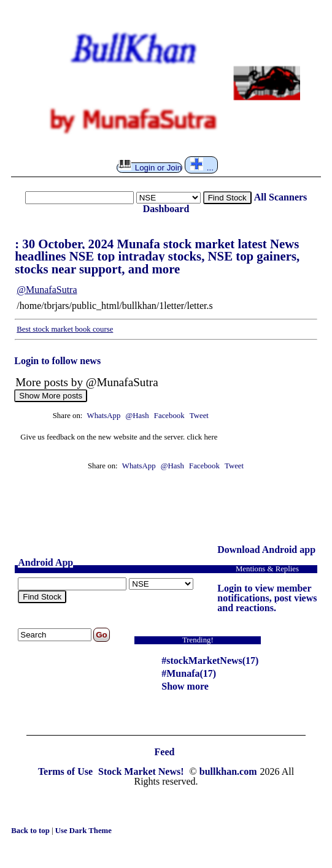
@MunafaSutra (47, 290)
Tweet (199, 416)
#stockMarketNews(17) (210, 661)
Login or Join (150, 167)
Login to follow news (57, 361)
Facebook (170, 416)
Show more (185, 686)
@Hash (138, 416)
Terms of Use (67, 771)
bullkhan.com (228, 771)
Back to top (31, 831)
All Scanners (281, 197)
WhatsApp (104, 416)
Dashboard (166, 209)
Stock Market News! (142, 771)
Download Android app (266, 550)
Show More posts (51, 396)
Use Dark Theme (83, 831)
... (202, 165)
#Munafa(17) (189, 673)
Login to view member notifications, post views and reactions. (267, 598)
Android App (45, 562)
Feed (165, 752)
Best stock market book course (65, 329)
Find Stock (227, 198)
